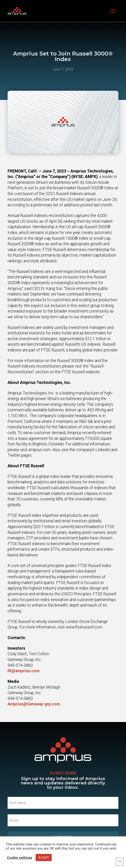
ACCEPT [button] (44, 858)
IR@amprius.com (24, 671)
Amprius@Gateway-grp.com (34, 704)
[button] (113, 11)
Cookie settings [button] (20, 858)
